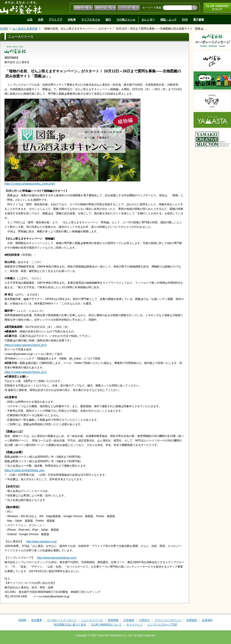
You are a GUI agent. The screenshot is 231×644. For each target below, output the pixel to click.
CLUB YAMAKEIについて (217, 8)
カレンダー (148, 20)
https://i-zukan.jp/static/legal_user (24, 470)
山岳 (30, 20)
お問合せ (144, 620)
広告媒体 (129, 620)
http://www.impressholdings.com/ (57, 558)
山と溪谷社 (21, 7)
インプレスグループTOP (162, 625)
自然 (41, 20)
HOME (4, 29)
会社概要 (37, 620)
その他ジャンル (126, 20)
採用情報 (113, 620)
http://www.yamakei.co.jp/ (41, 541)
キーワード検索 (152, 8)
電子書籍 (199, 20)
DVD (185, 20)
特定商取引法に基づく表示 (70, 625)
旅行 (108, 20)
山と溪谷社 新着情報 (25, 29)
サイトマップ (134, 625)
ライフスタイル (91, 20)
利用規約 (192, 620)
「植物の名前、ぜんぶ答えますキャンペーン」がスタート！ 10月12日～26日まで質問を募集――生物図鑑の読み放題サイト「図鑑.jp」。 (125, 29)
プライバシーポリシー (168, 620)
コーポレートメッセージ (62, 620)
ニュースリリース (92, 620)
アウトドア (55, 20)
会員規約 (207, 620)
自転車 (72, 20)
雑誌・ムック (169, 20)
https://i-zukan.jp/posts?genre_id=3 (25, 345)
